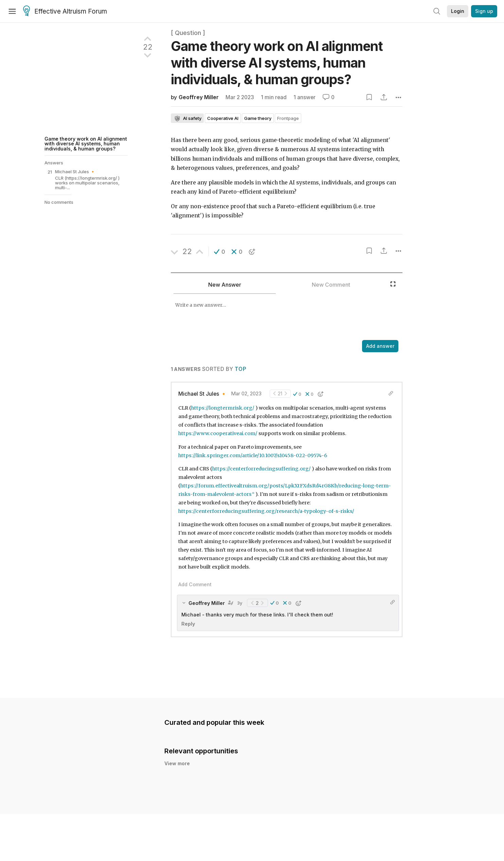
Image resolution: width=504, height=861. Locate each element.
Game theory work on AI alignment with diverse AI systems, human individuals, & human (277, 63)
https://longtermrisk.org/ (223, 408)
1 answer (304, 97)
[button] (220, 252)
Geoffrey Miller (199, 97)
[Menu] (12, 11)
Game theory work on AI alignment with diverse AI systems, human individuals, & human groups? (86, 144)
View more (177, 763)
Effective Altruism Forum (65, 12)
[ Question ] (188, 33)
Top (240, 369)
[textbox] (279, 318)
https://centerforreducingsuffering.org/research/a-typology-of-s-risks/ (266, 511)
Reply (188, 624)
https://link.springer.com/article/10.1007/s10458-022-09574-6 (253, 455)
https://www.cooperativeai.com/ (218, 433)
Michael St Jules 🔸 (203, 394)
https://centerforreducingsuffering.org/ (262, 469)
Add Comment (195, 584)
